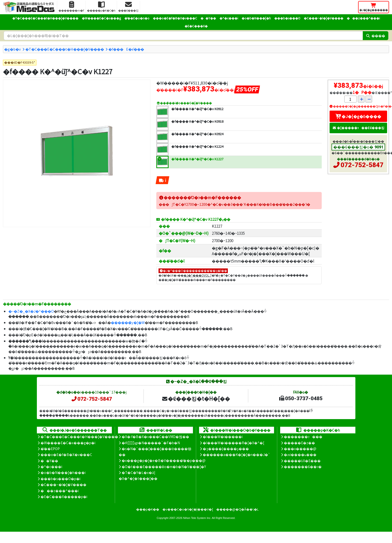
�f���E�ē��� (126, 49)
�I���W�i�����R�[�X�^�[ (233, 443)
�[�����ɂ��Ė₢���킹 (358, 128)
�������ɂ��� (303, 437)
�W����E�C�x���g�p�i (68, 443)
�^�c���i (229, 18)
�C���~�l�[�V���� (324, 18)
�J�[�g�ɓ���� (358, 116)
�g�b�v (13, 49)
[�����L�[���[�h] (183, 36)
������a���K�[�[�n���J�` (236, 455)
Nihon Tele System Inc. (197, 518)
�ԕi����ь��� (300, 455)
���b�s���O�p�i (60, 479)
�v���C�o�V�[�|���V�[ (188, 509)
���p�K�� (148, 509)
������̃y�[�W (128, 322)
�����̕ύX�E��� (302, 461)
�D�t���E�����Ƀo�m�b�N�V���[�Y (164, 467)
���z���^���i (363, 18)
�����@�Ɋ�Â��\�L (237, 509)
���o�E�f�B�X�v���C (175, 18)
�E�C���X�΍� (196, 26)
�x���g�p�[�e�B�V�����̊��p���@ (164, 460)
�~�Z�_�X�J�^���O (31, 311)
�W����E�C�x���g (101, 18)
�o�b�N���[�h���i (63, 472)
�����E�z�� (299, 443)
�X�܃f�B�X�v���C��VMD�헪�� (155, 437)
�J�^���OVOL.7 (198, 275)
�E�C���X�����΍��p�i (64, 497)
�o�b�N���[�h (256, 18)
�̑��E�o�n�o (137, 18)
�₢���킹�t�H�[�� (196, 398)
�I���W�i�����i (223, 437)
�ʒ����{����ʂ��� (226, 449)
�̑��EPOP (50, 449)
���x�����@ (300, 449)
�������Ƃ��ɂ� (303, 467)
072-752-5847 (362, 165)
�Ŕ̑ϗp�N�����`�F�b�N (151, 443)
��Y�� (208, 18)
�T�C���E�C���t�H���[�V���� (45, 18)
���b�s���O (287, 18)
